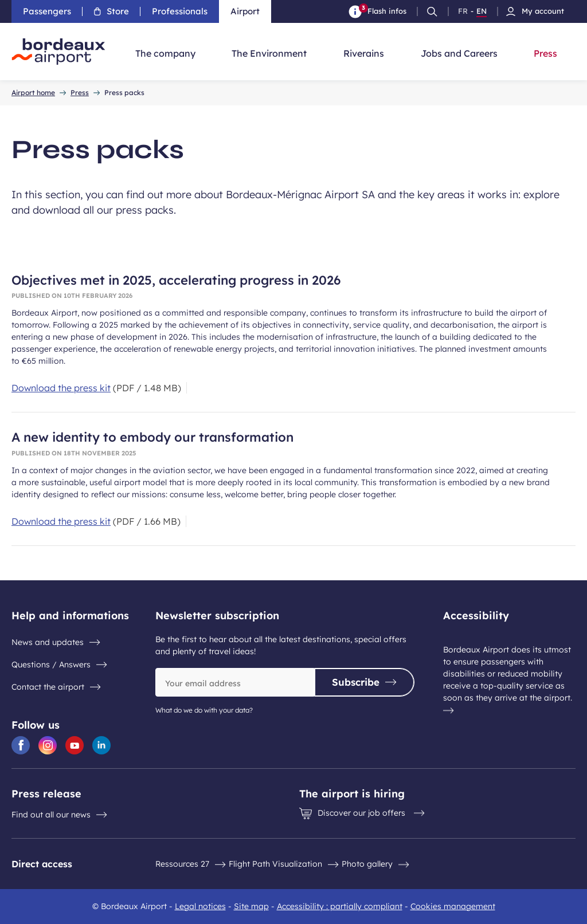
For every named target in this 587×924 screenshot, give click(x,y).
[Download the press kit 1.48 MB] (96, 388)
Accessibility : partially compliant (340, 906)
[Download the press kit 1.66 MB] (96, 521)
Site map (251, 906)
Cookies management (453, 906)
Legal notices (200, 906)
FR (463, 11)
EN (482, 11)
